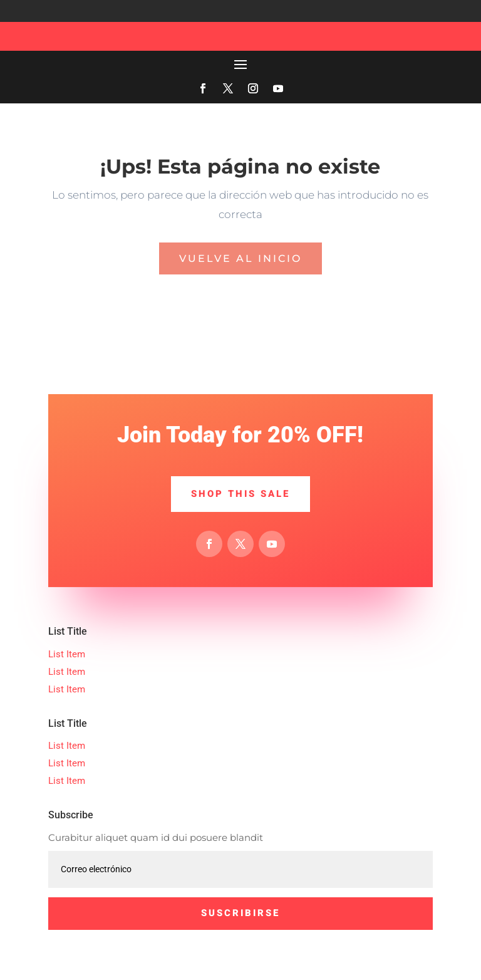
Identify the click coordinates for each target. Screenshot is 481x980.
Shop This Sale (240, 494)
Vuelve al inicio (240, 258)
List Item (67, 654)
